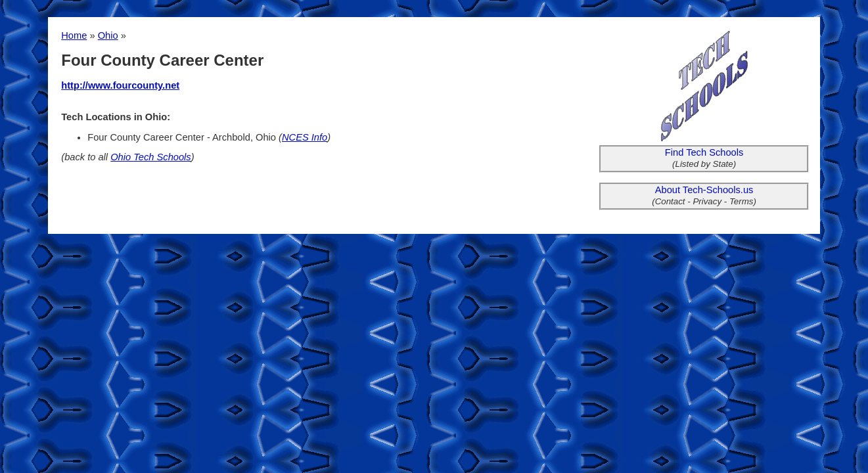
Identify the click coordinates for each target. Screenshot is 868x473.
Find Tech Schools (704, 152)
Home (74, 35)
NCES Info (305, 137)
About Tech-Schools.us (704, 190)
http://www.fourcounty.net (120, 85)
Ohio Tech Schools (150, 157)
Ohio (108, 35)
